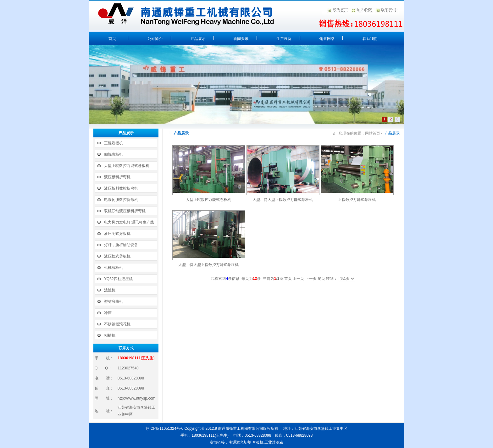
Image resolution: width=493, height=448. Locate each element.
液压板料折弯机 (117, 177)
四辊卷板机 (114, 154)
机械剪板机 (114, 268)
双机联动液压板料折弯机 (125, 211)
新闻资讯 (241, 39)
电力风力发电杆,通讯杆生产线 (129, 222)
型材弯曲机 (114, 301)
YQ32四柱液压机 (118, 279)
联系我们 (370, 39)
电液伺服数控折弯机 (121, 200)
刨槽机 (110, 335)
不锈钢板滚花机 (117, 324)
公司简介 (155, 39)
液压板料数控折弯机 (121, 188)
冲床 (108, 313)
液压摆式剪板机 (117, 256)
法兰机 (110, 290)
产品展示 (198, 39)
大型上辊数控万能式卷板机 (127, 166)
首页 (112, 39)
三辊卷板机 (114, 143)
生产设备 (284, 39)
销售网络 (327, 39)
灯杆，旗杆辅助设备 (121, 245)
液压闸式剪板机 (117, 234)
